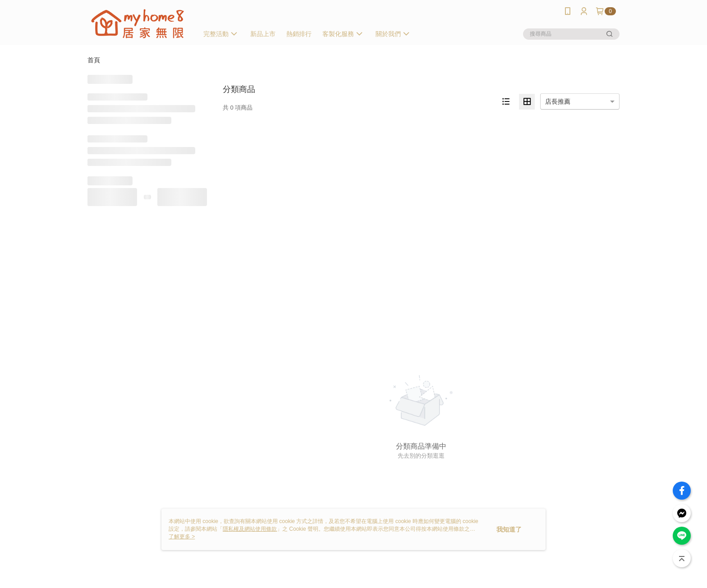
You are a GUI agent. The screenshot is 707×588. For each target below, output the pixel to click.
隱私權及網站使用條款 (250, 529)
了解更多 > (182, 537)
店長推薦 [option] (558, 101)
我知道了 (509, 529)
